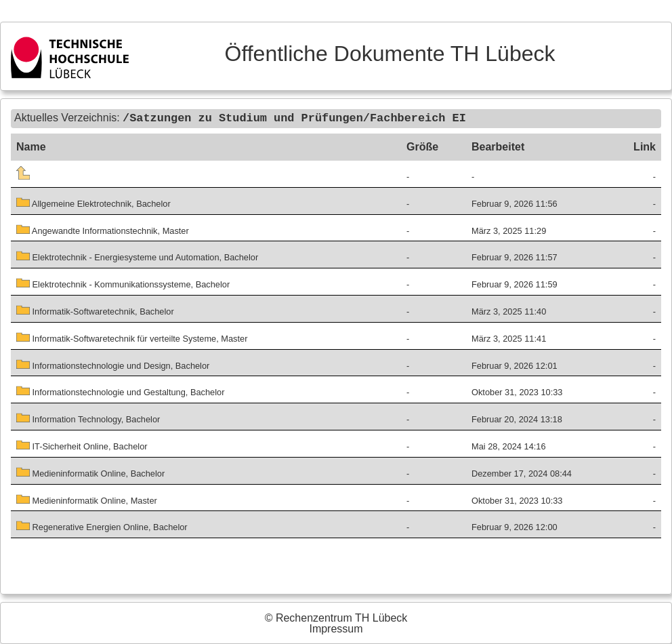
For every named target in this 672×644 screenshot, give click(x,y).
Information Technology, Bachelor (88, 419)
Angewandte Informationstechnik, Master (103, 230)
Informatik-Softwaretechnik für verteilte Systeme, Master (132, 338)
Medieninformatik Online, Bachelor (90, 473)
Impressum (336, 629)
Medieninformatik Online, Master (87, 500)
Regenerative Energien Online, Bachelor (102, 527)
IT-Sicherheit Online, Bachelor (82, 446)
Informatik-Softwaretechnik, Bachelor (95, 311)
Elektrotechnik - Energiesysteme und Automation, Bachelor (137, 257)
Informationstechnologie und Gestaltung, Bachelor (120, 392)
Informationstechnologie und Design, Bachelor (113, 365)
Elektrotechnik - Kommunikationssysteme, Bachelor (123, 284)
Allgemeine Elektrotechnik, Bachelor (93, 203)
